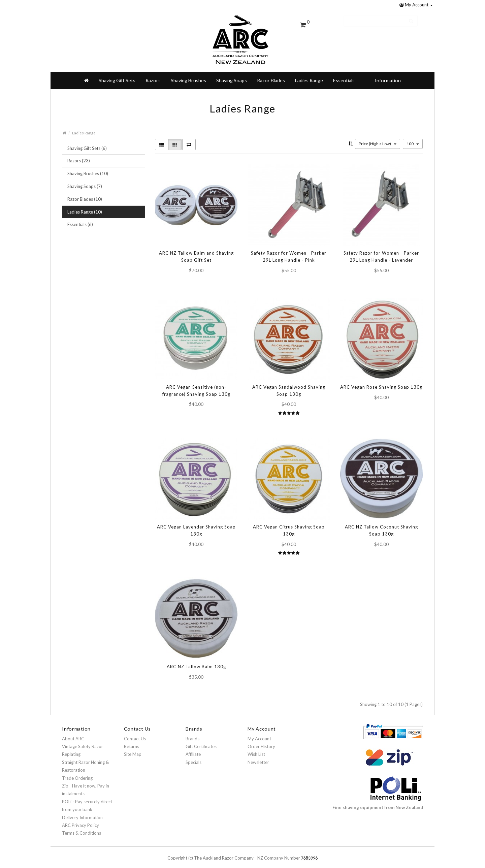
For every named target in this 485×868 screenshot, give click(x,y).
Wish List (256, 749)
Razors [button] (153, 75)
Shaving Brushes (188, 75)
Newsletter (258, 757)
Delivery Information (82, 812)
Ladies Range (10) (85, 206)
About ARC (73, 733)
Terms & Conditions (82, 828)
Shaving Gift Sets (117, 75)
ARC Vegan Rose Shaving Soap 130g (381, 382)
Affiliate (193, 749)
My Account (416, 5)
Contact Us (135, 733)
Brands (192, 733)
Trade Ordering (77, 773)
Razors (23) (79, 155)
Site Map (133, 749)
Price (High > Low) (378, 138)
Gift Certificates (201, 741)
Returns (132, 741)
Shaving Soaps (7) (85, 181)
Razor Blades (271, 75)
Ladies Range (309, 75)
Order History (261, 741)
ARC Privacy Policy (80, 820)
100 (413, 138)
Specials (193, 757)
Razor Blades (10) (85, 194)
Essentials (344, 75)
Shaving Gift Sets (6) (87, 143)
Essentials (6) (80, 219)
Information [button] (388, 75)
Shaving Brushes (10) (88, 168)
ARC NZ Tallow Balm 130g (196, 661)
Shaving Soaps (232, 75)
